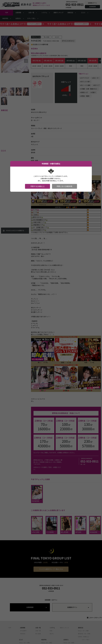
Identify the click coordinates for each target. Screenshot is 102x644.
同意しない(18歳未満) (64, 186)
